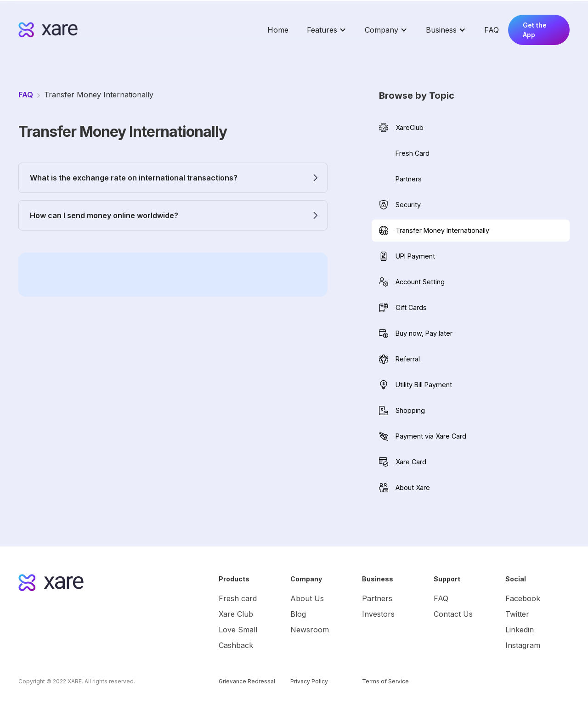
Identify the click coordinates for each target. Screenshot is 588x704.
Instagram (523, 645)
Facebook (523, 598)
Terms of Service (385, 681)
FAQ (492, 30)
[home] (78, 30)
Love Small (238, 630)
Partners (377, 598)
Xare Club (236, 614)
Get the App (535, 30)
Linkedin (520, 630)
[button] (327, 30)
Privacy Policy (309, 681)
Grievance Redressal (247, 681)
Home (278, 30)
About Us (307, 598)
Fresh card (238, 598)
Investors (378, 614)
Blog (298, 614)
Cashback (236, 645)
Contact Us (453, 614)
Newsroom (310, 630)
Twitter (517, 614)
